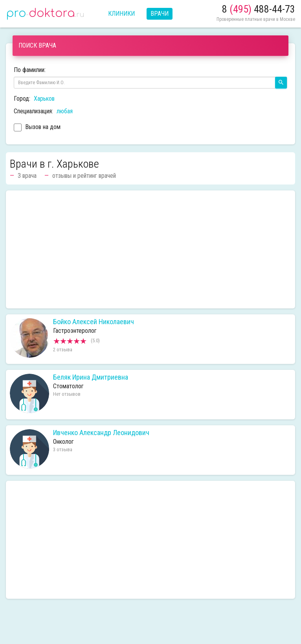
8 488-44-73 (259, 9)
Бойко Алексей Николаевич (94, 322)
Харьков (44, 99)
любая (65, 111)
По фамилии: (30, 70)
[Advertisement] (150, 249)
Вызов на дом (37, 128)
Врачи (160, 14)
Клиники (121, 14)
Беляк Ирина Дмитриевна (91, 377)
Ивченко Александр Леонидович (101, 433)
